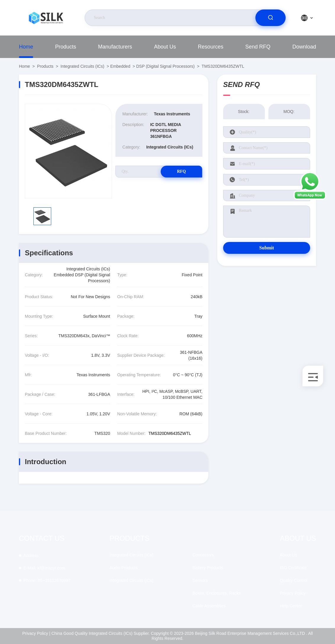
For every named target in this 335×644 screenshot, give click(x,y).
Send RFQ (258, 47)
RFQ (181, 171)
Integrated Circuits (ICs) (83, 66)
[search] (270, 18)
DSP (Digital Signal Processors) (165, 66)
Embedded (120, 66)
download (304, 47)
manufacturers (115, 47)
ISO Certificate (293, 568)
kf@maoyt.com (44, 568)
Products (66, 47)
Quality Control (294, 580)
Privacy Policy (293, 593)
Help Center (291, 606)
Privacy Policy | (36, 633)
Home (26, 47)
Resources (211, 47)
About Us (165, 47)
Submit (267, 248)
